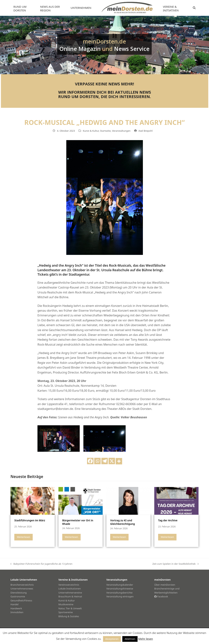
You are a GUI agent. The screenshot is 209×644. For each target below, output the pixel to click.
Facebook (161, 596)
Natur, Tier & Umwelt (70, 608)
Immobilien (17, 612)
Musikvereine (66, 604)
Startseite (105, 131)
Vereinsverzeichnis (69, 585)
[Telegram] (105, 461)
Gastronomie (18, 596)
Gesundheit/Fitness (21, 600)
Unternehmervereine (70, 593)
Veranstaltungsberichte (119, 593)
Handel (15, 604)
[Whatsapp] (97, 461)
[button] (194, 8)
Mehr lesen (146, 639)
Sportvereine (66, 612)
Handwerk (16, 608)
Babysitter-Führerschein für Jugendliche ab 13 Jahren (41, 564)
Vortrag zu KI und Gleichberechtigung (122, 522)
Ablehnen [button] (130, 639)
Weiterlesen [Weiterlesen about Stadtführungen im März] (24, 537)
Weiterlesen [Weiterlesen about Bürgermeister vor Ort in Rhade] (71, 537)
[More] (119, 461)
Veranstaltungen (121, 131)
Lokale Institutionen (70, 589)
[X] (112, 461)
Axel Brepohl (146, 131)
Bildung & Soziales (69, 616)
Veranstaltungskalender (120, 585)
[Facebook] (90, 461)
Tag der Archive (168, 520)
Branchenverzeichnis (22, 585)
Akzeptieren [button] (112, 639)
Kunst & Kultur (91, 131)
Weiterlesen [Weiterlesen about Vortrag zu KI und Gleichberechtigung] (119, 537)
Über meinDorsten (165, 585)
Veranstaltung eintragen (120, 596)
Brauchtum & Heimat (70, 596)
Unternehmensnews (22, 589)
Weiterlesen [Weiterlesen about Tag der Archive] (167, 537)
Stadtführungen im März (30, 520)
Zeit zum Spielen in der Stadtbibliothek (175, 564)
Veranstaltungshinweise (120, 589)
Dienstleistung (19, 593)
